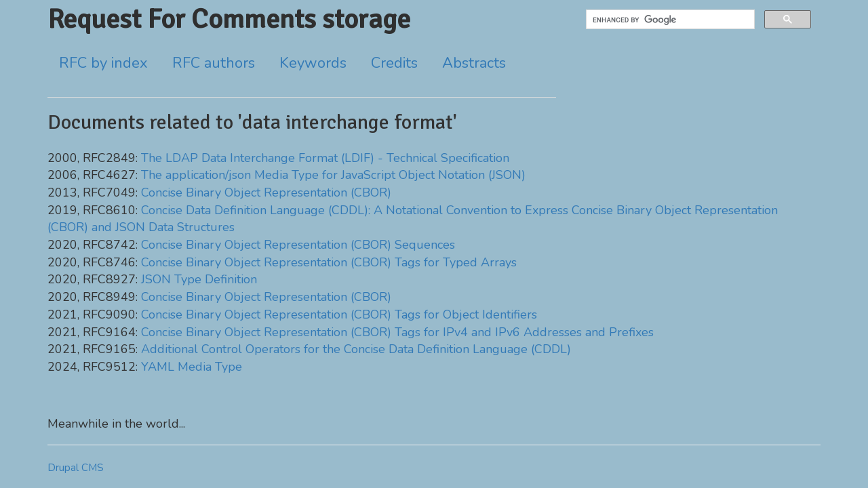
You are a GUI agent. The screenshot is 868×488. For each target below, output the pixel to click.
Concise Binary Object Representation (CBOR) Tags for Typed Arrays (329, 262)
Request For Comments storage (229, 19)
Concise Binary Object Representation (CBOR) (266, 192)
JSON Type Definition (199, 279)
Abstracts (474, 63)
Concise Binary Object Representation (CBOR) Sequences (298, 245)
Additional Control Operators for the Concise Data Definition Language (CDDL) (356, 349)
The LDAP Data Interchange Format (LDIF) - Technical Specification (325, 158)
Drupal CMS (76, 468)
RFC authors (214, 63)
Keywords (313, 63)
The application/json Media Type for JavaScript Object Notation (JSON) (333, 175)
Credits (394, 63)
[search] (669, 20)
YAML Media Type (192, 367)
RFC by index (103, 63)
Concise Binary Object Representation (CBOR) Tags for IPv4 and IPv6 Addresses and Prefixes (397, 332)
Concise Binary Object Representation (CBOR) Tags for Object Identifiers (339, 314)
